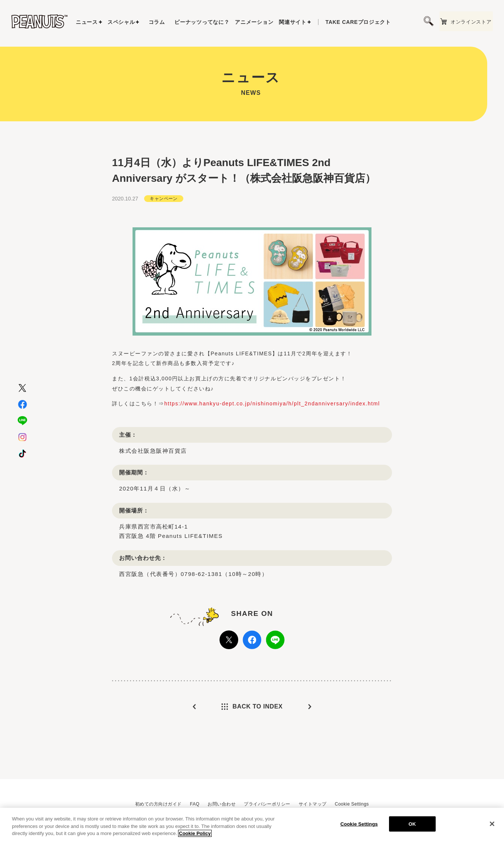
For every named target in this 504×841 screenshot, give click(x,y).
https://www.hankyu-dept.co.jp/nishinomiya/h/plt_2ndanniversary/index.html (272, 418)
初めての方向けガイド (158, 804)
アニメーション (254, 22)
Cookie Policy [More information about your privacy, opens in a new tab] (195, 834)
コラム (157, 22)
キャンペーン (164, 213)
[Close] (492, 825)
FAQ (195, 804)
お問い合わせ (222, 804)
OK (412, 825)
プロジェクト (358, 22)
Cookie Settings (352, 804)
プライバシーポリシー (267, 804)
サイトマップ (313, 804)
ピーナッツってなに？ (202, 22)
